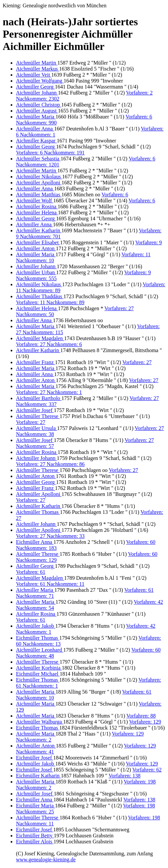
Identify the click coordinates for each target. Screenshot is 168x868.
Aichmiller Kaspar (36, 141)
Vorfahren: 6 (115, 195)
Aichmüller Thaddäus (40, 296)
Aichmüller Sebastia (38, 159)
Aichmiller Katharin (38, 350)
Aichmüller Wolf (35, 201)
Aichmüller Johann (37, 93)
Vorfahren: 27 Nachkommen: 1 (49, 392)
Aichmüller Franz (35, 362)
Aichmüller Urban (36, 272)
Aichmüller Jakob (36, 626)
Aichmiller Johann (36, 266)
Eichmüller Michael (38, 674)
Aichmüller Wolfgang (40, 81)
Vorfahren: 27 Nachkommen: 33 (50, 536)
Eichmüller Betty (35, 836)
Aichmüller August (37, 111)
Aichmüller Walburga (40, 722)
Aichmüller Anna (35, 129)
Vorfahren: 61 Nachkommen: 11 (50, 584)
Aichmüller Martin (37, 63)
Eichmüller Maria (35, 806)
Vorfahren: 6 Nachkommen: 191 (50, 153)
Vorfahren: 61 (31, 572)
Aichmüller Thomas (38, 512)
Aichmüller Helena (37, 213)
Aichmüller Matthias (39, 195)
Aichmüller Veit (34, 75)
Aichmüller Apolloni (39, 183)
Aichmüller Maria (36, 117)
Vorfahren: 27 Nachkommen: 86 (50, 464)
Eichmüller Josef (35, 758)
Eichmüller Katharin (38, 776)
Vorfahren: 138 (124, 776)
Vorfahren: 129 (145, 722)
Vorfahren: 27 (137, 362)
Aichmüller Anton (36, 248)
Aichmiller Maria (35, 590)
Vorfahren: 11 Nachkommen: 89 (50, 302)
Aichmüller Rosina (37, 207)
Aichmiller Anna (34, 224)
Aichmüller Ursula (37, 428)
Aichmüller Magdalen (40, 338)
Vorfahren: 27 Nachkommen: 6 (49, 344)
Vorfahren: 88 (141, 716)
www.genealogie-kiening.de (46, 860)
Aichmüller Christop (39, 105)
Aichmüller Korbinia (39, 668)
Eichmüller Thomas (38, 638)
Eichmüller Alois (35, 842)
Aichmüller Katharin (39, 230)
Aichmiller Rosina (36, 614)
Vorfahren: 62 (147, 770)
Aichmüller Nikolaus (39, 177)
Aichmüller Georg (36, 147)
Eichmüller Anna (35, 542)
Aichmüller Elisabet (38, 242)
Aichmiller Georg (35, 87)
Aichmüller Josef (35, 410)
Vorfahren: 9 (148, 242)
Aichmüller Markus (38, 69)
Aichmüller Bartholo (39, 398)
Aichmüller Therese (38, 416)
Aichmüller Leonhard (40, 650)
